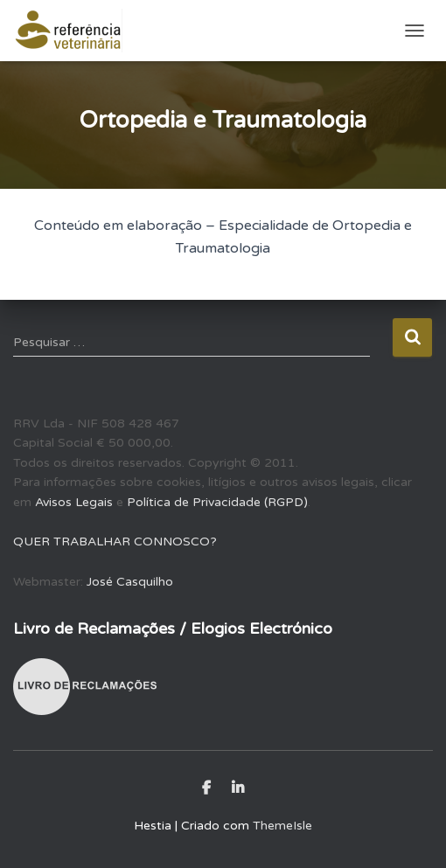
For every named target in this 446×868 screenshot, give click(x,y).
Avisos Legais (74, 502)
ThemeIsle (282, 826)
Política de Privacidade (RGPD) (217, 502)
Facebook (206, 788)
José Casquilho (130, 582)
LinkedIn (238, 788)
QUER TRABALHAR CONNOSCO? (115, 542)
